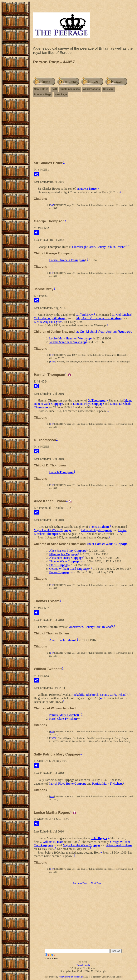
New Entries (41, 89)
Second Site (77, 977)
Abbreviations (92, 89)
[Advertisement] (83, 131)
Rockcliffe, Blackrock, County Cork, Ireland (99, 694)
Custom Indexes (70, 89)
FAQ (54, 89)
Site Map (108, 89)
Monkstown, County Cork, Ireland (90, 627)
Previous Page (43, 94)
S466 (53, 362)
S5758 (53, 738)
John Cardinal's (65, 977)
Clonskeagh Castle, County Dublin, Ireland (99, 247)
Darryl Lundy (83, 965)
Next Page (61, 94)
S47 (52, 205)
